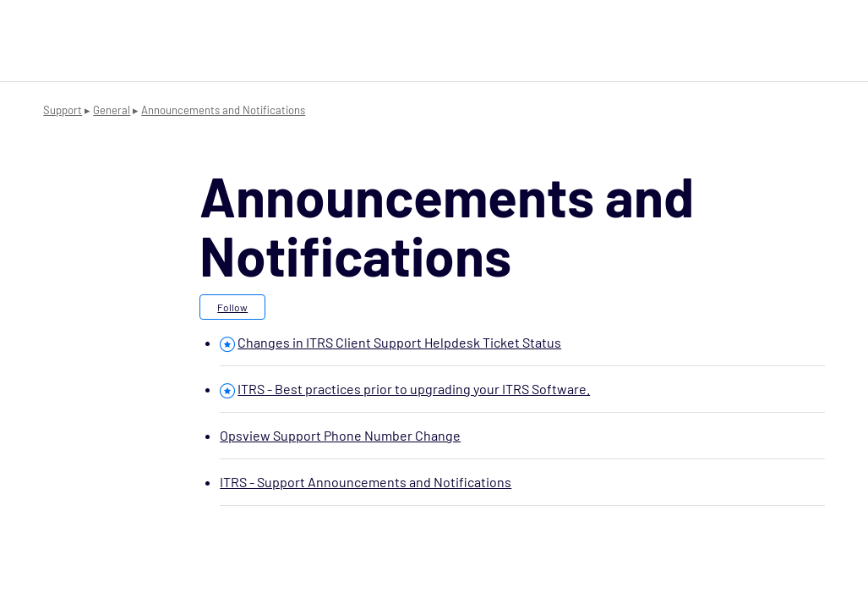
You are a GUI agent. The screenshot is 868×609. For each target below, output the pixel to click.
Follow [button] (232, 307)
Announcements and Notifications (223, 110)
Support (63, 110)
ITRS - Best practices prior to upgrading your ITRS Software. (414, 389)
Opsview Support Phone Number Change (340, 435)
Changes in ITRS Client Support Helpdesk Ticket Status (399, 342)
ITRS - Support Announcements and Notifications (366, 482)
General (112, 110)
